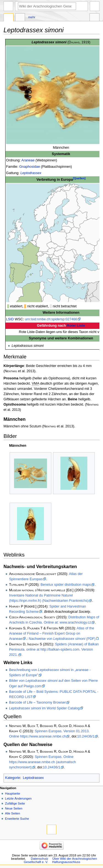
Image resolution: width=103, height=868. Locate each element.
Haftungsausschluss (66, 862)
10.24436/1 (86, 736)
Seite (9, 18)
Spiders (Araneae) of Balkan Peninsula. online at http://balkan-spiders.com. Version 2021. (54, 649)
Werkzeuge (94, 18)
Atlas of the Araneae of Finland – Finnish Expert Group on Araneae (51, 633)
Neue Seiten (14, 808)
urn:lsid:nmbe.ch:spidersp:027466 (51, 319)
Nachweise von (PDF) (62, 639)
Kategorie (13, 778)
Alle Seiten (12, 813)
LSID (10, 319)
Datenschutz (40, 859)
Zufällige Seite (15, 803)
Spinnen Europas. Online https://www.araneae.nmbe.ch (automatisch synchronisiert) (42, 762)
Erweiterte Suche (17, 819)
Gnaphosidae (30, 167)
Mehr (32, 17)
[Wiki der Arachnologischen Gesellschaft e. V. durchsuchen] (47, 6)
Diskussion (20, 18)
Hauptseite (12, 794)
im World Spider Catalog (44, 708)
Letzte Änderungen (18, 798)
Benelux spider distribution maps (66, 585)
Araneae (28, 160)
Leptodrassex (31, 173)
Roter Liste (76, 326)
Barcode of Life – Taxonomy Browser (37, 702)
